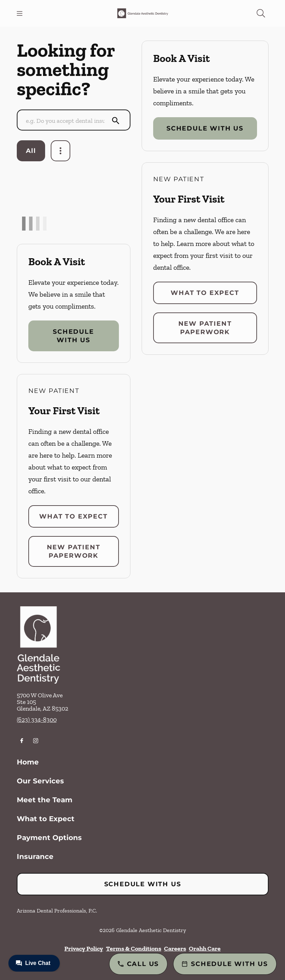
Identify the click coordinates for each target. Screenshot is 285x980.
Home (28, 762)
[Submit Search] (116, 121)
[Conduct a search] (67, 121)
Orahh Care (205, 949)
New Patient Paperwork (74, 551)
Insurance (35, 856)
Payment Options (49, 838)
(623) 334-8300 (37, 720)
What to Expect (73, 516)
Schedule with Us (73, 336)
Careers (175, 949)
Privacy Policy (84, 949)
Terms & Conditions (134, 949)
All (31, 151)
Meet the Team (45, 800)
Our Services (40, 781)
